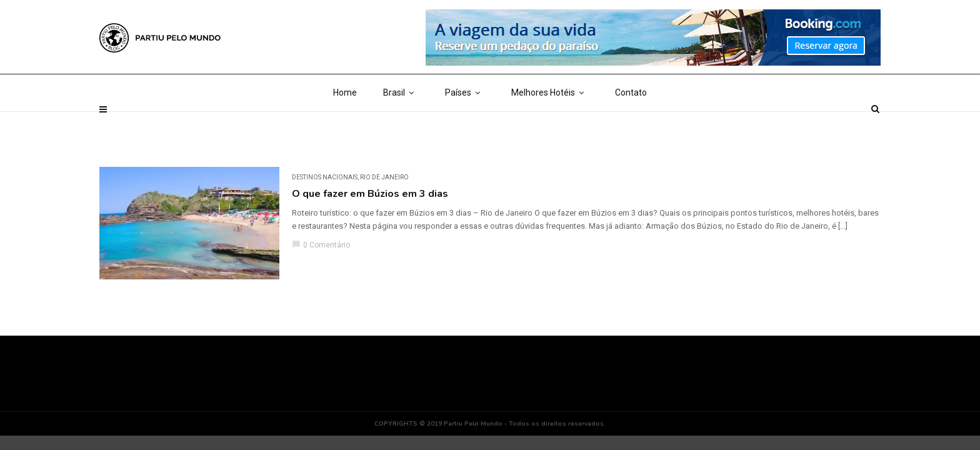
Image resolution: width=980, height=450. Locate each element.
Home (345, 125)
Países (465, 125)
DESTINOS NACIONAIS (325, 177)
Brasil (401, 125)
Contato (631, 125)
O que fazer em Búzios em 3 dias (370, 194)
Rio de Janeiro (384, 177)
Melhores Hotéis (550, 125)
